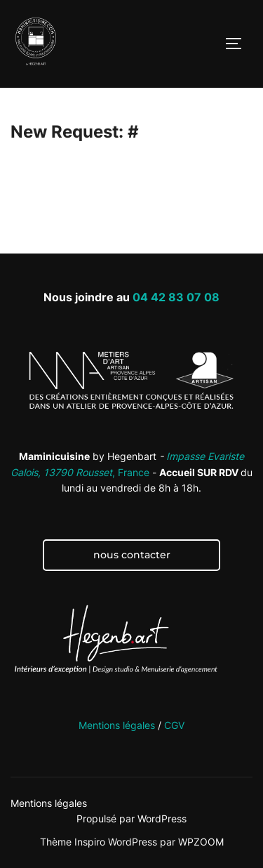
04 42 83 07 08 (176, 297)
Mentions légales (117, 725)
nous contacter (132, 555)
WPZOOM (201, 842)
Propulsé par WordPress (131, 818)
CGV (174, 725)
